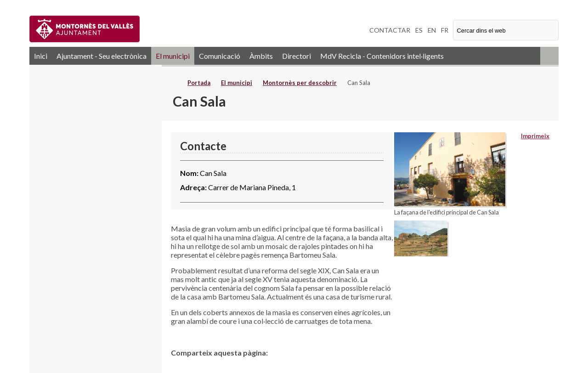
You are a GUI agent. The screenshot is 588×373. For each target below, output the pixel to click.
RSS (549, 56)
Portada (199, 83)
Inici (41, 56)
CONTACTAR (390, 30)
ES (419, 30)
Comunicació (220, 56)
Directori (297, 56)
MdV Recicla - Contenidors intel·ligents (382, 56)
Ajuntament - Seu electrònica (102, 56)
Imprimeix (535, 136)
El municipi (173, 56)
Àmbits (261, 56)
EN (432, 30)
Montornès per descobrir (300, 83)
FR (445, 30)
